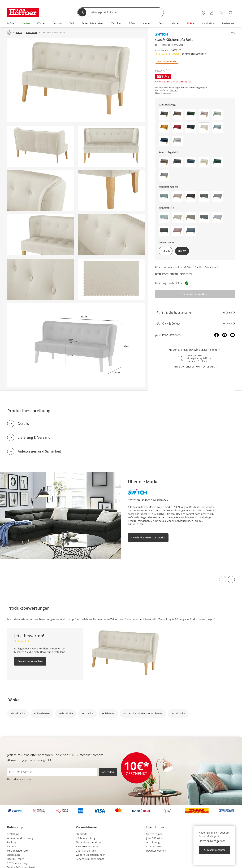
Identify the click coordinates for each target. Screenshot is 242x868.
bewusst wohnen (156, 851)
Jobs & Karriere (155, 838)
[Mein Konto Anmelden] (212, 13)
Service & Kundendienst (90, 859)
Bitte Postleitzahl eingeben (173, 274)
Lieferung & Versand (34, 437)
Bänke (14, 700)
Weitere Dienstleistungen (91, 855)
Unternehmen (154, 834)
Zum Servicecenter (214, 850)
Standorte (82, 834)
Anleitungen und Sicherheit (39, 451)
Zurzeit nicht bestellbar (195, 294)
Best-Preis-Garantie (87, 846)
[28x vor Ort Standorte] (204, 13)
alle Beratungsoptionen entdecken (194, 367)
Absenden (108, 772)
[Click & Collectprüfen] (195, 324)
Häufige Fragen (16, 859)
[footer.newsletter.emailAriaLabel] (52, 772)
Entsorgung (14, 855)
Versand (174, 90)
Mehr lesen (135, 524)
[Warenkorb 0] (230, 13)
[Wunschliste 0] (221, 12)
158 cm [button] (166, 251)
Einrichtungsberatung (89, 842)
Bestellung (13, 834)
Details (23, 424)
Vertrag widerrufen (18, 851)
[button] (164, 114)
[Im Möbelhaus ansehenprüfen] (195, 313)
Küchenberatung (86, 838)
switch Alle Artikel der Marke (148, 537)
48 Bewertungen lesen (195, 54)
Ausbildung (153, 842)
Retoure (12, 846)
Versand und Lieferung (20, 838)
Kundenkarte (154, 846)
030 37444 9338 (195, 355)
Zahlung (12, 842)
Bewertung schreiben (30, 661)
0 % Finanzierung (17, 863)
